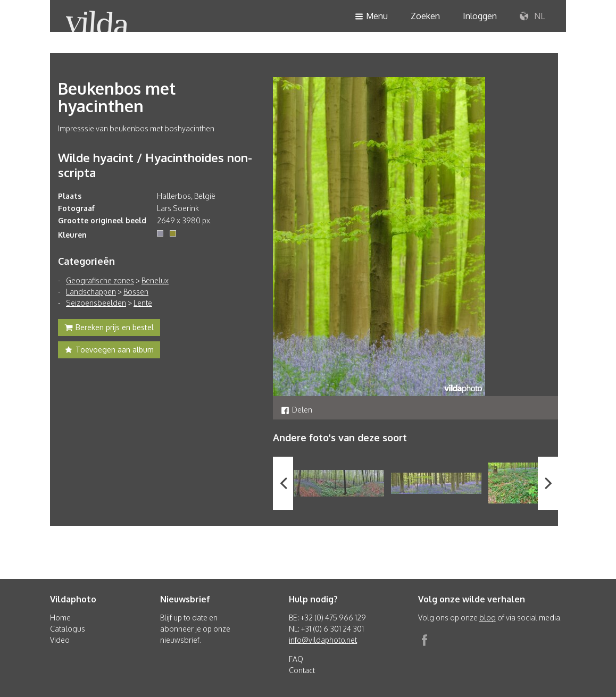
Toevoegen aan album (109, 351)
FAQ (296, 659)
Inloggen (480, 16)
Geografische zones (100, 280)
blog (488, 618)
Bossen (136, 292)
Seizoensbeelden (96, 303)
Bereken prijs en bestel (109, 329)
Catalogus (68, 629)
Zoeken (425, 16)
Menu (371, 17)
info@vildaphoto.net (323, 640)
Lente (143, 303)
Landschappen (91, 292)
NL (532, 16)
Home (60, 618)
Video (60, 640)
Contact (302, 670)
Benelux (155, 280)
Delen (297, 410)
